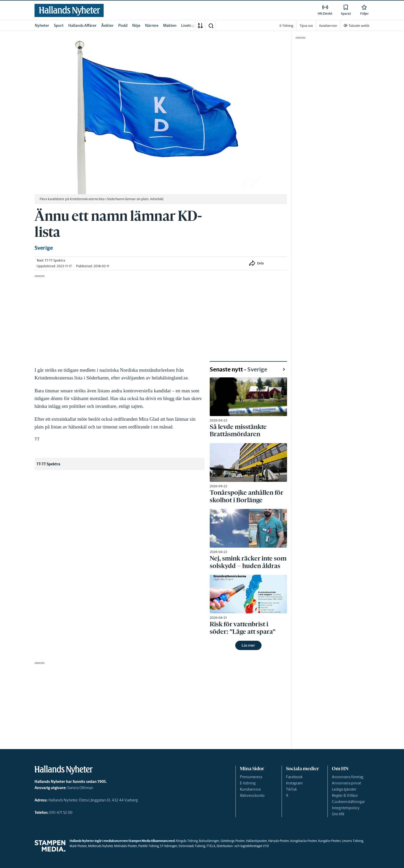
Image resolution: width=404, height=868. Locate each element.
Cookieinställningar (348, 802)
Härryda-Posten (279, 841)
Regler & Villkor (345, 795)
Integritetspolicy (346, 808)
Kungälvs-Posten (329, 841)
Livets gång (191, 25)
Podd (123, 25)
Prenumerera (251, 777)
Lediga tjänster (344, 789)
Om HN (338, 814)
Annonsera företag (348, 777)
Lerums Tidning (352, 841)
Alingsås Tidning (187, 841)
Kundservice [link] (328, 26)
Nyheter (42, 25)
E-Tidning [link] (286, 26)
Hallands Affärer (82, 25)
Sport (59, 25)
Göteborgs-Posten (233, 841)
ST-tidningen (169, 846)
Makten (170, 25)
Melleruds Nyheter (100, 846)
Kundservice (250, 789)
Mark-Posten (78, 846)
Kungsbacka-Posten (304, 841)
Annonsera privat (346, 783)
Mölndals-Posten (126, 846)
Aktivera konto (252, 795)
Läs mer (248, 645)
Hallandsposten (256, 841)
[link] (69, 10)
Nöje (136, 25)
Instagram (294, 783)
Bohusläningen (209, 841)
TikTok (291, 789)
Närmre (152, 25)
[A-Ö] (200, 26)
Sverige (44, 248)
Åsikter (107, 25)
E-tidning (248, 783)
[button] (211, 26)
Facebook (294, 777)
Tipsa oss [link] (306, 26)
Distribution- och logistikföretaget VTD (243, 846)
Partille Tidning (149, 846)
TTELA (211, 846)
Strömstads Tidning (192, 846)
